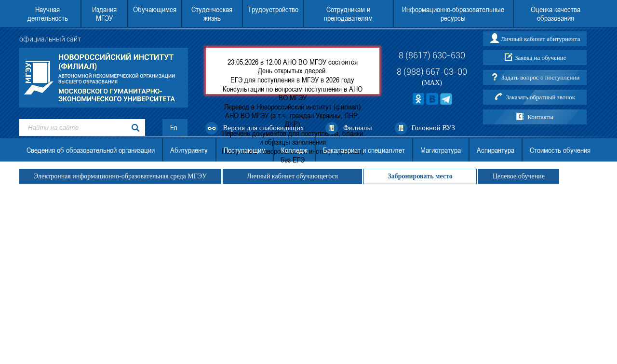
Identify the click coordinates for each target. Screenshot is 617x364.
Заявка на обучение (541, 58)
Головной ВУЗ (433, 128)
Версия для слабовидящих (264, 128)
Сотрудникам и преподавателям (348, 13)
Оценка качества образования (556, 13)
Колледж (294, 150)
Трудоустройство (273, 9)
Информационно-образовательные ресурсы (453, 13)
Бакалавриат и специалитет (364, 150)
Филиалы (358, 128)
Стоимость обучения (560, 150)
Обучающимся (155, 9)
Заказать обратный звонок (540, 97)
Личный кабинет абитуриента (540, 39)
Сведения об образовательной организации (91, 150)
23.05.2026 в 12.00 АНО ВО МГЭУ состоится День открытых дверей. (293, 66)
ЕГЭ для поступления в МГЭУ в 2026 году (292, 80)
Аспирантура (496, 150)
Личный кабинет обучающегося (292, 176)
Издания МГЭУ (104, 13)
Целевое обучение (519, 176)
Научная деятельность (48, 13)
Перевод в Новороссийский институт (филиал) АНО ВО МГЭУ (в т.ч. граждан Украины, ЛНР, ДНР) (292, 115)
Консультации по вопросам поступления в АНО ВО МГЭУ (293, 93)
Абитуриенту (189, 150)
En (174, 128)
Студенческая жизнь (212, 13)
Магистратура (441, 150)
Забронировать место (420, 176)
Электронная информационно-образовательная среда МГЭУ (120, 176)
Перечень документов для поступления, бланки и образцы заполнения (293, 137)
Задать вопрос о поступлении (540, 77)
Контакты (540, 117)
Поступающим (245, 150)
